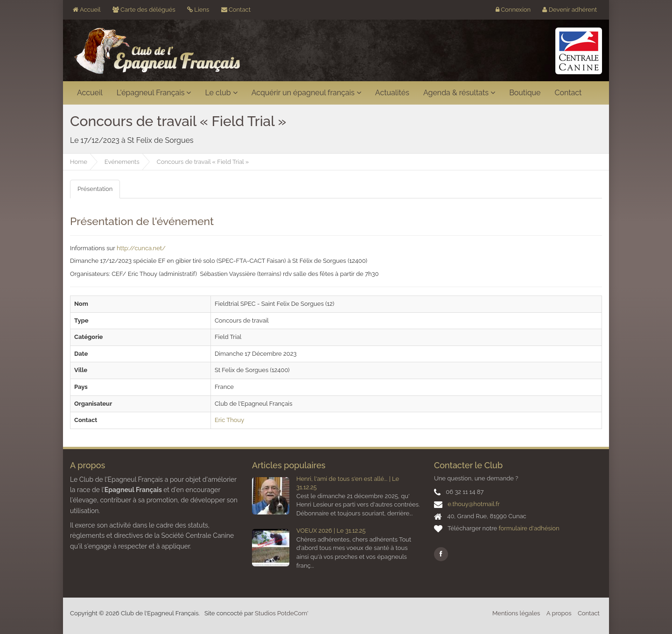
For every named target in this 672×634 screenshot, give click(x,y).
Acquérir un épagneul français (306, 93)
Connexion (513, 10)
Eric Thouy (229, 420)
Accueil (87, 10)
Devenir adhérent (570, 10)
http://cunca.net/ (141, 248)
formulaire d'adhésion (529, 528)
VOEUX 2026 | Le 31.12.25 (331, 531)
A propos (559, 613)
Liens (198, 10)
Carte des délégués (144, 10)
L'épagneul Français (154, 93)
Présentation (95, 189)
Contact (236, 10)
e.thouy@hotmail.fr (473, 504)
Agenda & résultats (459, 93)
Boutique (525, 93)
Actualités (392, 93)
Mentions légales (516, 613)
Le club (221, 93)
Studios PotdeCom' (282, 613)
